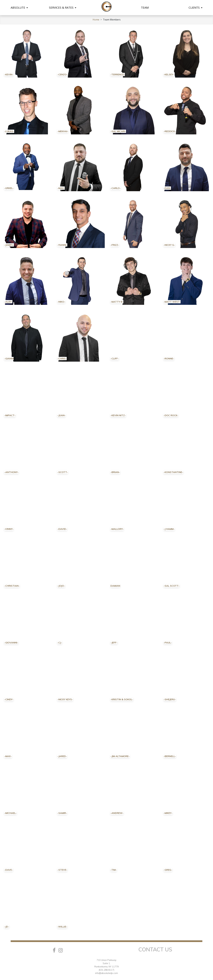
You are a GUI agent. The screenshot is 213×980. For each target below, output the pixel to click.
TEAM (145, 8)
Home (96, 20)
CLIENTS (195, 8)
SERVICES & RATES (63, 8)
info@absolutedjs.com (106, 973)
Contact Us (155, 949)
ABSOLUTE (19, 8)
